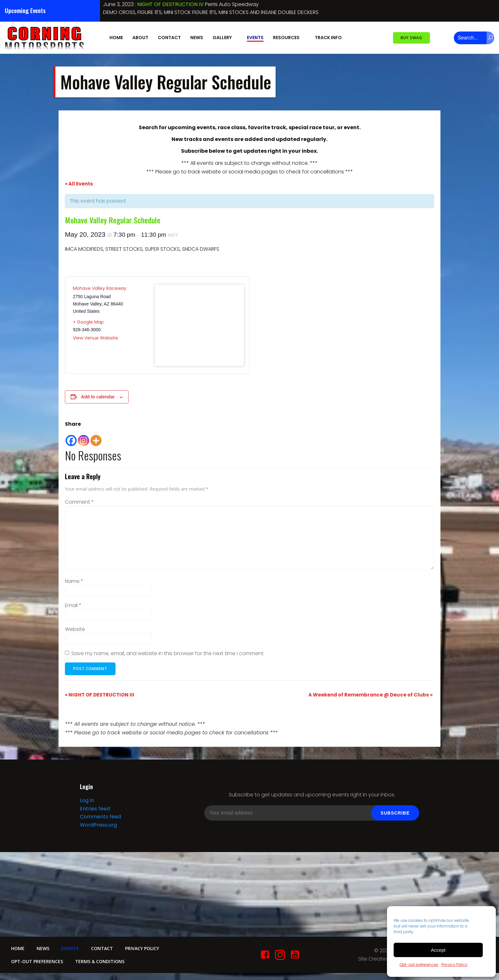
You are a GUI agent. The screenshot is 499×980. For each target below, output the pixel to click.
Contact (169, 38)
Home (116, 38)
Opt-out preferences (419, 965)
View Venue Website (95, 338)
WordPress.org (98, 825)
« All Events (79, 183)
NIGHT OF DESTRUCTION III (100, 694)
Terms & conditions (100, 962)
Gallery (225, 38)
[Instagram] (84, 437)
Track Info (331, 38)
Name (74, 581)
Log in (87, 801)
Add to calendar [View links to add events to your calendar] (98, 396)
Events (255, 38)
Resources (289, 38)
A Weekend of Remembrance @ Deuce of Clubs (370, 694)
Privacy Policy (454, 965)
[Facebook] (71, 437)
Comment (79, 502)
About (140, 38)
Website (75, 629)
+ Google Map (88, 322)
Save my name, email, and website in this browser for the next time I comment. (168, 653)
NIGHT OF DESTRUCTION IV (170, 4)
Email (73, 605)
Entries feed (95, 809)
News (197, 38)
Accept (438, 950)
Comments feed (100, 817)
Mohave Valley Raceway (100, 288)
